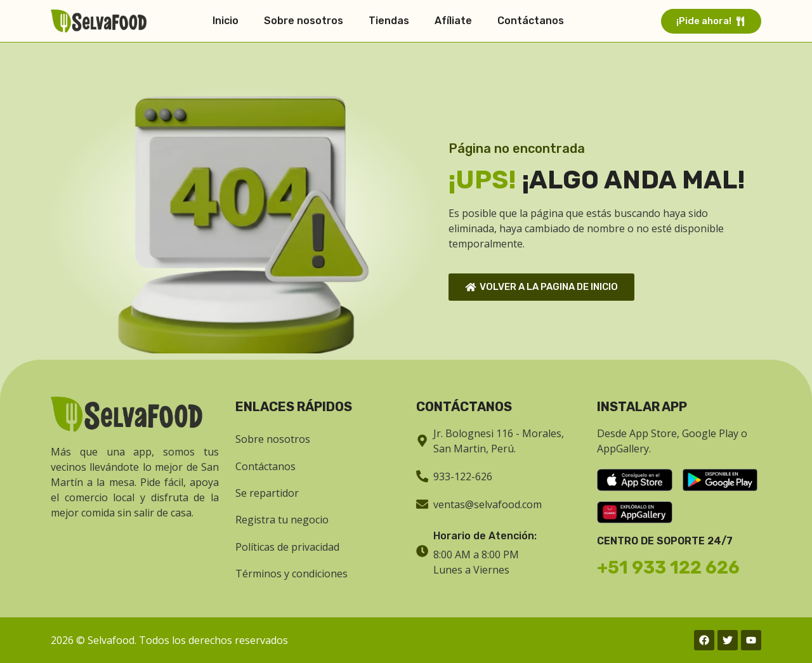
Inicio (226, 21)
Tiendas (389, 21)
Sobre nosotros (304, 21)
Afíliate (453, 21)
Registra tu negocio (282, 520)
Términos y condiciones (291, 574)
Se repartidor (267, 493)
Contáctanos (531, 21)
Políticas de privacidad (287, 547)
